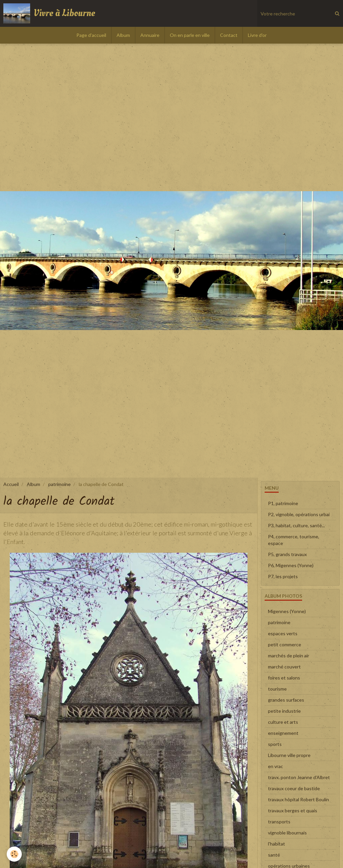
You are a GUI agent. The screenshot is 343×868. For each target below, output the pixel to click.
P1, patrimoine (283, 503)
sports (275, 744)
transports (279, 822)
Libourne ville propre (289, 755)
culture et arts (283, 722)
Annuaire (150, 35)
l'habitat (277, 844)
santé (274, 855)
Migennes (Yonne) (287, 611)
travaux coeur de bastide (294, 788)
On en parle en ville (190, 35)
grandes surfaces (286, 700)
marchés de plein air (289, 656)
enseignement (283, 733)
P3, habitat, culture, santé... (296, 525)
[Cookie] (14, 854)
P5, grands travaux (287, 554)
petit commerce (285, 644)
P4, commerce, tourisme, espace (294, 540)
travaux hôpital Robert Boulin (298, 799)
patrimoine (59, 484)
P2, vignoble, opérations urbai (299, 514)
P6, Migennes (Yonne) (291, 565)
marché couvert (284, 667)
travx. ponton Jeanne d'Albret (299, 777)
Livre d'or (257, 35)
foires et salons (284, 678)
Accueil (11, 484)
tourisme (277, 689)
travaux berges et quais (293, 810)
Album (123, 35)
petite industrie (284, 711)
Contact (229, 35)
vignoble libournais (287, 833)
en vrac (276, 766)
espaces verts (283, 633)
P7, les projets (283, 576)
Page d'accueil (91, 35)
